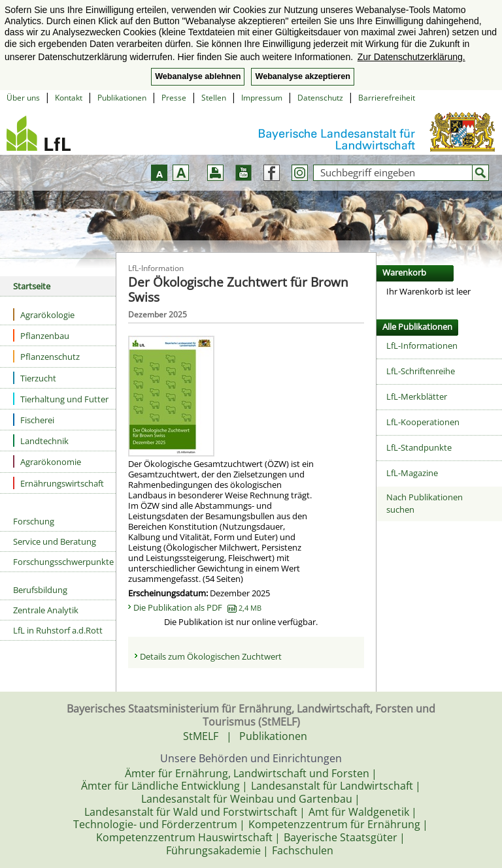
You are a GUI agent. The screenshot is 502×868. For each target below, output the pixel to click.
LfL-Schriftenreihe (421, 371)
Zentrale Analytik (46, 610)
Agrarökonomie (47, 461)
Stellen (214, 98)
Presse (174, 98)
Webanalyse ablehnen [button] (198, 76)
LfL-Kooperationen (423, 422)
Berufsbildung (40, 590)
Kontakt (69, 98)
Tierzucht (35, 378)
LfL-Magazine (412, 473)
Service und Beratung (55, 541)
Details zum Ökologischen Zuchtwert (211, 656)
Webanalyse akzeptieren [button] (302, 76)
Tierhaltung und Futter (61, 399)
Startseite (32, 286)
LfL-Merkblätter (417, 396)
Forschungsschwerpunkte (63, 562)
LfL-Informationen (422, 346)
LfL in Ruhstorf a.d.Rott (58, 630)
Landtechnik (41, 441)
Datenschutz (320, 98)
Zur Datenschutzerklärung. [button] (411, 57)
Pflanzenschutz (46, 356)
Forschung (34, 521)
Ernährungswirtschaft (59, 483)
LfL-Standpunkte (419, 447)
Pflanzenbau (41, 335)
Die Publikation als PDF (197, 607)
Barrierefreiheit (387, 98)
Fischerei (34, 420)
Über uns (23, 98)
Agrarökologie (44, 314)
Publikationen (122, 98)
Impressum (262, 98)
